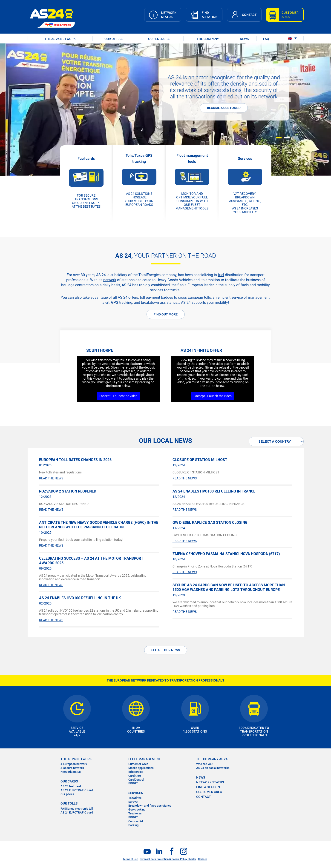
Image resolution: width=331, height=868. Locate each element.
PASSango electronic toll (77, 809)
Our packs (67, 794)
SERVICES (136, 793)
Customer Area (138, 764)
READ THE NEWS (51, 478)
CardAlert (135, 776)
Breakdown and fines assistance (150, 806)
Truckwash (136, 813)
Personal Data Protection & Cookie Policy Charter (168, 859)
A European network (74, 764)
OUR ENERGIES (159, 39)
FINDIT (133, 783)
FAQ (266, 39)
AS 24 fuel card (71, 786)
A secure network (72, 768)
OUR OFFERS (114, 39)
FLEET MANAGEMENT (145, 759)
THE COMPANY (208, 39)
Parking (133, 825)
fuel (221, 275)
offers (133, 297)
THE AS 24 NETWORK (60, 39)
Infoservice (136, 772)
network (110, 280)
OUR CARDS (69, 781)
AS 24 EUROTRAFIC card (77, 790)
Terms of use (130, 859)
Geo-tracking (137, 809)
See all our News (166, 650)
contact (204, 797)
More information (31, 95)
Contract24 (136, 821)
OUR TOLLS (69, 803)
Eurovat (133, 802)
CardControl (136, 780)
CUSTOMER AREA (209, 792)
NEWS (244, 39)
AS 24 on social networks (213, 768)
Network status (71, 772)
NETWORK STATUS (210, 782)
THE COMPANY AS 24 (212, 759)
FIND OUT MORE (166, 314)
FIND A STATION (208, 787)
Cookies (203, 859)
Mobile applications (141, 768)
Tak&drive (135, 798)
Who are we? (205, 764)
